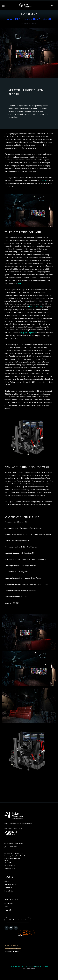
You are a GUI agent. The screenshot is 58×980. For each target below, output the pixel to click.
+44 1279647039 (11, 847)
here (19, 283)
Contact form (9, 910)
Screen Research (36, 307)
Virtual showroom (10, 884)
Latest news (9, 903)
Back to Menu (29, 23)
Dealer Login (18, 920)
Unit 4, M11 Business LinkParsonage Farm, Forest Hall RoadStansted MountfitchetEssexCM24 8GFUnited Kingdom (16, 859)
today (44, 180)
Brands (7, 881)
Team (6, 907)
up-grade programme (29, 333)
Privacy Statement (29, 966)
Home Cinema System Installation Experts (19, 823)
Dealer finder (9, 891)
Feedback (45, 966)
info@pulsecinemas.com (14, 844)
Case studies (9, 888)
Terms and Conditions (16, 966)
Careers (38, 966)
